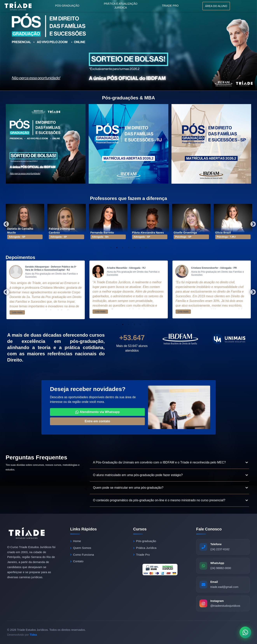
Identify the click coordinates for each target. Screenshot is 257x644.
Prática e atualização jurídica (121, 6)
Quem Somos (81, 548)
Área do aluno (216, 6)
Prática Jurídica (145, 548)
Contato (77, 561)
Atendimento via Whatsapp (97, 412)
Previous (5, 223)
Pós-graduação (67, 6)
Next (252, 223)
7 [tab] (146, 248)
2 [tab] (117, 248)
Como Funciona (82, 555)
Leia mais (17, 312)
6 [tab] (140, 248)
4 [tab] (128, 248)
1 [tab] (111, 248)
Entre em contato (97, 421)
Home (76, 541)
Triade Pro (170, 6)
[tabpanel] (25, 223)
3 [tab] (123, 248)
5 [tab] (134, 248)
